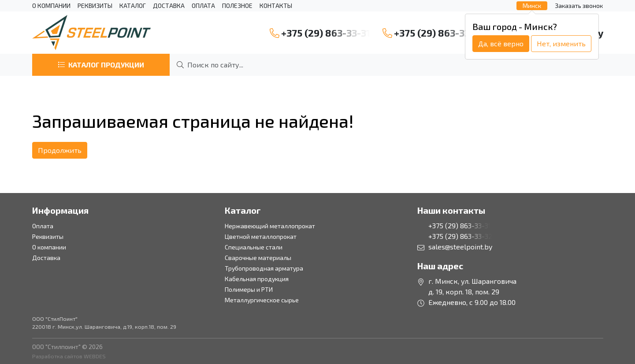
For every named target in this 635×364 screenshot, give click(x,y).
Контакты (276, 6)
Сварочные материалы (258, 258)
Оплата (203, 6)
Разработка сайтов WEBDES (69, 356)
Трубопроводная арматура (264, 268)
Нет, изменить (561, 43)
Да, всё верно (501, 43)
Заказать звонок (579, 6)
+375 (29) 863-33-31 (320, 33)
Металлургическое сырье (262, 300)
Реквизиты (95, 6)
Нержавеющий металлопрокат (270, 226)
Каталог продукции (101, 65)
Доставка (169, 6)
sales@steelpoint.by (460, 247)
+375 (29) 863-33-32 (434, 33)
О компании (51, 6)
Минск (532, 6)
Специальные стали (254, 247)
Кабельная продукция (257, 279)
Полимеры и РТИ (249, 289)
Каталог (133, 6)
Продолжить (60, 150)
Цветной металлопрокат (261, 236)
